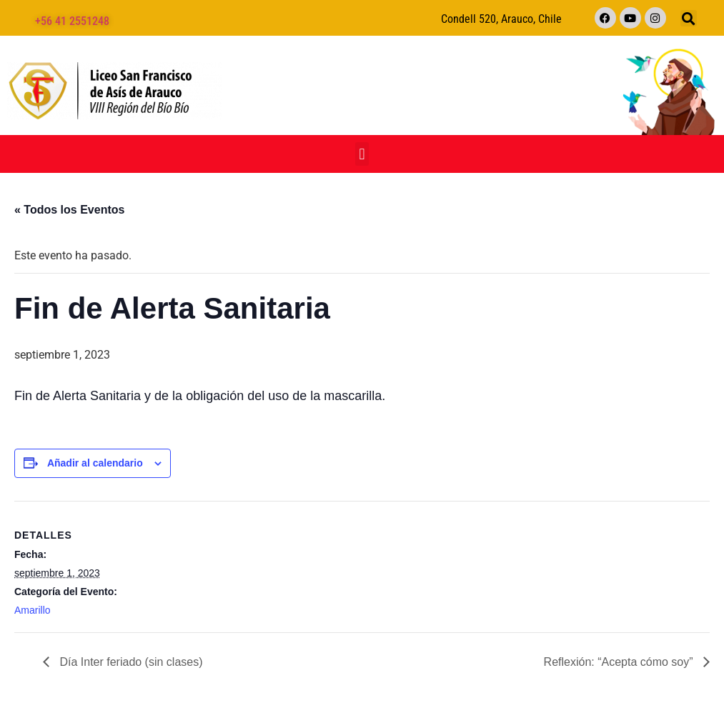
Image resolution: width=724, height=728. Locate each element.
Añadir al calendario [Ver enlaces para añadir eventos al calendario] (95, 463)
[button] (689, 18)
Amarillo (33, 610)
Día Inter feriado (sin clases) (130, 662)
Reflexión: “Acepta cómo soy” (620, 662)
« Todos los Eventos (69, 210)
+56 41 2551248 (72, 21)
